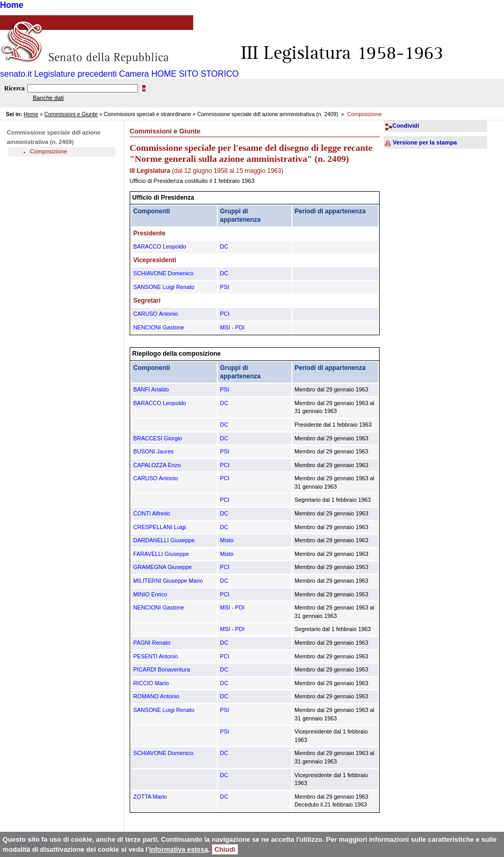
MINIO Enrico (150, 594)
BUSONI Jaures (154, 451)
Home (12, 5)
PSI (224, 287)
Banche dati (48, 98)
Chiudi (225, 849)
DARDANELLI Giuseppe (164, 540)
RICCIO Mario (151, 683)
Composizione (49, 151)
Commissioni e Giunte (71, 114)
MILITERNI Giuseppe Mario (168, 581)
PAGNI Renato (152, 643)
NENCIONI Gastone (159, 327)
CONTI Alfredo (152, 513)
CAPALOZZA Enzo (157, 465)
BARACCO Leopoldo (160, 246)
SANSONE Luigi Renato (164, 287)
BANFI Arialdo (151, 389)
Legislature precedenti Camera (92, 74)
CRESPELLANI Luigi (160, 527)
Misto (227, 540)
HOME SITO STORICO (195, 74)
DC (224, 246)
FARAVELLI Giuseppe (161, 554)
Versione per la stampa (425, 142)
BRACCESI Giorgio (158, 438)
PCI (225, 314)
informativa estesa (178, 849)
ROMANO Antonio (156, 696)
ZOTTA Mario (150, 797)
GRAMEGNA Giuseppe (163, 567)
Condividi (406, 126)
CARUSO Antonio (156, 314)
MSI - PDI (232, 327)
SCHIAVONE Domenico (163, 273)
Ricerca (14, 88)
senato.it (16, 74)
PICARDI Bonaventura (162, 669)
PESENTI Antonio (156, 656)
